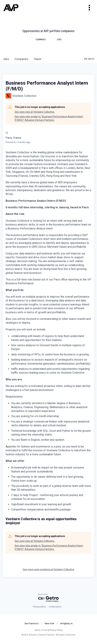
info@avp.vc (66, 623)
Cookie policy (55, 607)
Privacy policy (39, 607)
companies (21, 59)
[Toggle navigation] (89, 8)
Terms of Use (41, 630)
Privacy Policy (56, 630)
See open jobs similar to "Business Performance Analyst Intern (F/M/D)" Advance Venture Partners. (49, 118)
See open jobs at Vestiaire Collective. (35, 112)
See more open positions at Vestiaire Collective (48, 569)
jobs (6, 59)
